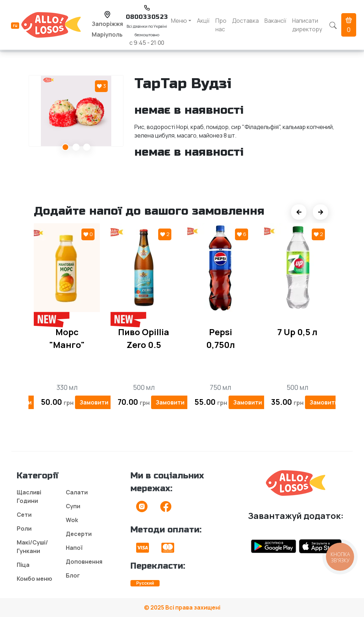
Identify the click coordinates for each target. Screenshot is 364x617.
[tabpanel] (76, 111)
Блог (73, 575)
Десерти (79, 534)
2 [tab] (76, 147)
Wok (72, 520)
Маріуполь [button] (107, 34)
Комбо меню (34, 579)
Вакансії (275, 21)
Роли (24, 529)
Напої (74, 548)
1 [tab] (65, 147)
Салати (77, 492)
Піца (23, 565)
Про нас (221, 25)
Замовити (94, 402)
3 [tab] (87, 147)
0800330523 (147, 17)
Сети (24, 515)
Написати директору (307, 25)
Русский (145, 583)
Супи (73, 506)
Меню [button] (179, 21)
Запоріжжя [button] (107, 24)
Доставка (245, 21)
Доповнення (84, 562)
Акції (203, 21)
